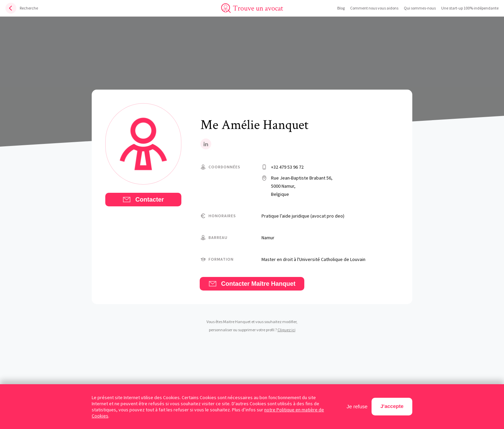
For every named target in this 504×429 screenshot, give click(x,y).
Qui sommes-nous (420, 8)
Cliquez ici (286, 330)
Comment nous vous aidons (374, 8)
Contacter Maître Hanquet (252, 284)
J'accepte (392, 406)
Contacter (143, 200)
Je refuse (357, 406)
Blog (341, 8)
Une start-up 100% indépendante (470, 8)
